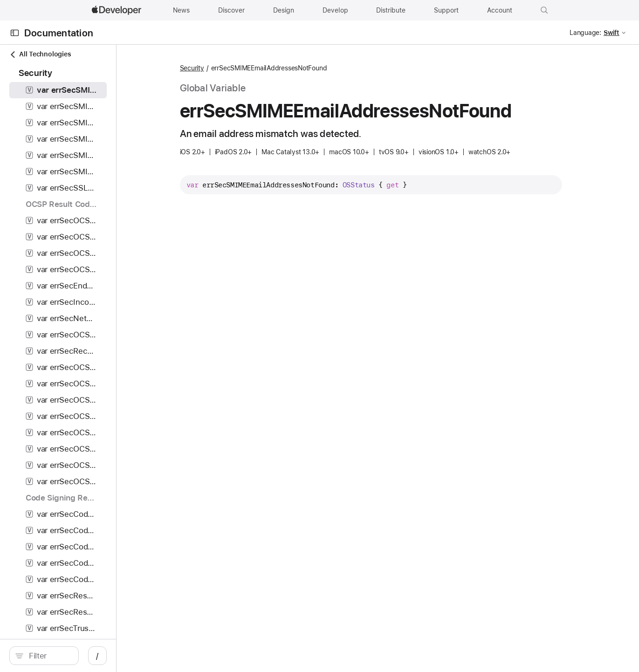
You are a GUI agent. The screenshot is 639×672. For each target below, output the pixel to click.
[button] (544, 10)
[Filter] (86, 656)
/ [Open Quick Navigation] (173, 656)
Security (241, 68)
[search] (82, 656)
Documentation (59, 33)
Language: (585, 33)
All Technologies (40, 54)
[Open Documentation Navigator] (15, 33)
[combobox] (86, 656)
